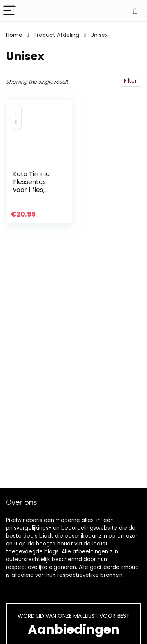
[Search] (135, 11)
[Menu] (9, 11)
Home (14, 35)
